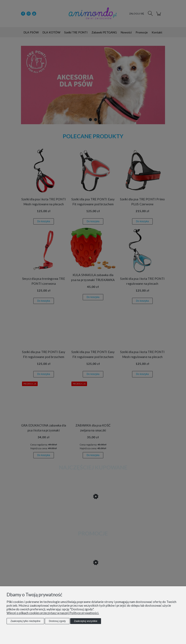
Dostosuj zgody (57, 621)
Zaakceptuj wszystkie (85, 621)
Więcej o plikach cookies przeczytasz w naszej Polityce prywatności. (53, 613)
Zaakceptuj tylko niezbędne (25, 621)
